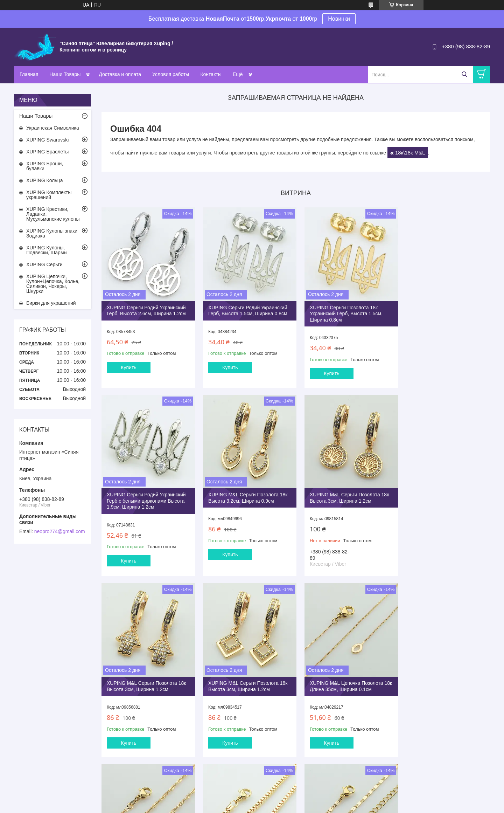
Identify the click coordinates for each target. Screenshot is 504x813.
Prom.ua (282, 800)
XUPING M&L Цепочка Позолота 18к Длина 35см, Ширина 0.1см (143, 679)
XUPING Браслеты (47, 152)
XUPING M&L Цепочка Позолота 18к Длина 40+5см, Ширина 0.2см (442, 679)
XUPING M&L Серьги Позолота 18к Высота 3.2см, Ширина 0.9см (146, 493)
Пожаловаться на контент (254, 806)
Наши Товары (65, 74)
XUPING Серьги (44, 264)
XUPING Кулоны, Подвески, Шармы (47, 250)
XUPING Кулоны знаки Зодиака (52, 233)
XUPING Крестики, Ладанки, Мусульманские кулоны (53, 214)
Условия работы (171, 74)
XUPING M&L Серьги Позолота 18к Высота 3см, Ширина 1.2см (245, 493)
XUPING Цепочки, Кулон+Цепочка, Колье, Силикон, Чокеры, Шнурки (53, 284)
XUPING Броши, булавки (45, 166)
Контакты (211, 74)
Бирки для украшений (51, 303)
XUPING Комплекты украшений (49, 195)
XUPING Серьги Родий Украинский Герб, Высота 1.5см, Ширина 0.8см (245, 308)
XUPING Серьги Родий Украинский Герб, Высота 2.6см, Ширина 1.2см (146, 308)
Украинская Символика (53, 128)
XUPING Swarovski (47, 140)
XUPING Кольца (44, 180)
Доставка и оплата (120, 74)
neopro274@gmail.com (60, 531)
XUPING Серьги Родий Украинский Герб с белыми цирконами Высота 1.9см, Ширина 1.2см (443, 311)
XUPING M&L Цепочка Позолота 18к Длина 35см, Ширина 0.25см (243, 679)
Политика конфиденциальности (313, 806)
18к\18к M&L (410, 153)
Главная (29, 74)
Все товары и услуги (293, 770)
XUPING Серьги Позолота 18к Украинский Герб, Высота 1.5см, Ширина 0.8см (341, 311)
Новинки (339, 19)
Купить (128, 365)
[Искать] (464, 74)
